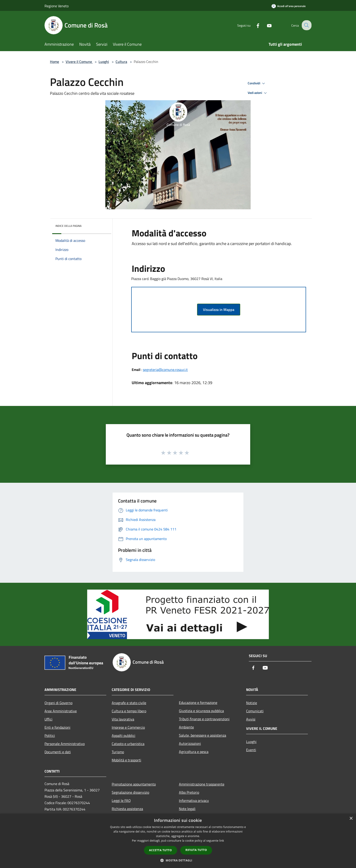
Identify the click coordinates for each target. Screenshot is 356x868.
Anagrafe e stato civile (129, 703)
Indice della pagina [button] (68, 226)
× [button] (351, 819)
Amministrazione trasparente (202, 784)
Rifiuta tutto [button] (196, 850)
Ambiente (186, 727)
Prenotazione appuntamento (134, 784)
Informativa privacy (194, 800)
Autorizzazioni (190, 743)
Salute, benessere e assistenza (203, 735)
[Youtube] (266, 25)
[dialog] (178, 841)
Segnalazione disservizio (130, 792)
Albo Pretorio (189, 792)
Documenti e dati (58, 752)
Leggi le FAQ (121, 800)
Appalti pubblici (124, 735)
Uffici (48, 719)
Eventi (251, 750)
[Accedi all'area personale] (289, 6)
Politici (50, 735)
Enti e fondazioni (57, 727)
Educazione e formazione (198, 703)
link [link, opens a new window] (222, 841)
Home (54, 62)
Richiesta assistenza (127, 809)
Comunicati (255, 711)
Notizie (252, 703)
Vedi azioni (258, 93)
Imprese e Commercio (128, 727)
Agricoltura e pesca (194, 752)
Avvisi (251, 719)
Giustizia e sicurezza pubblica (201, 711)
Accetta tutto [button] (161, 850)
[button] (178, 860)
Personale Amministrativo (65, 744)
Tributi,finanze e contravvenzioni (204, 719)
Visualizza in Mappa (219, 310)
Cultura (121, 62)
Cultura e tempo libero (129, 711)
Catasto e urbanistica (128, 744)
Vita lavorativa (123, 719)
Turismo (118, 752)
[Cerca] (306, 25)
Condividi (257, 83)
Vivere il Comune (79, 62)
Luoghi (104, 62)
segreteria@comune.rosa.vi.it (165, 370)
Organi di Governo (58, 703)
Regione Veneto (57, 6)
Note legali (187, 809)
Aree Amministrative (61, 711)
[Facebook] (254, 25)
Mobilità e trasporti (126, 760)
